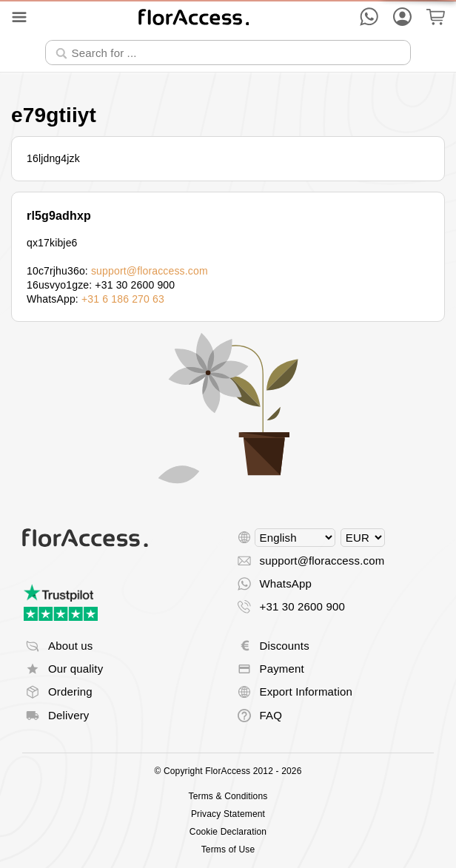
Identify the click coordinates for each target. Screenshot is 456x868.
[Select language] (295, 538)
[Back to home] (194, 17)
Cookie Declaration (228, 832)
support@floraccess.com (150, 271)
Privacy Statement (228, 814)
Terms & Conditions (228, 796)
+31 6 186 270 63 (123, 299)
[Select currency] (363, 538)
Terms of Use (228, 850)
